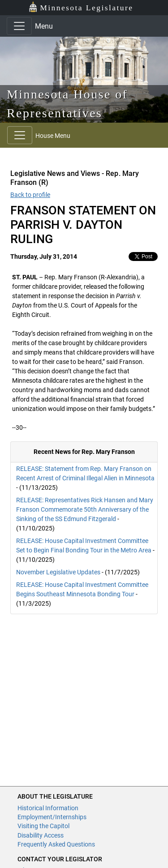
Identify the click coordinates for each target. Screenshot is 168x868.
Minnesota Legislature (81, 7)
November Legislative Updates (58, 572)
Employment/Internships (52, 817)
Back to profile (30, 195)
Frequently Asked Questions (56, 844)
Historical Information (48, 808)
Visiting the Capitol (43, 826)
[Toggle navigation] (19, 26)
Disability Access (41, 835)
